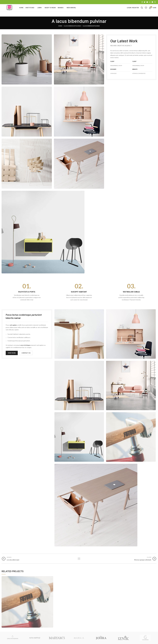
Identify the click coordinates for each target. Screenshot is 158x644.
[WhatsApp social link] (150, 2)
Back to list (79, 563)
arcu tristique (25, 349)
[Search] (142, 10)
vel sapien (13, 329)
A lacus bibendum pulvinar (72, 30)
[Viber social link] (155, 2)
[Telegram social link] (152, 2)
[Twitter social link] (145, 2)
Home (60, 30)
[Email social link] (147, 2)
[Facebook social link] (142, 2)
